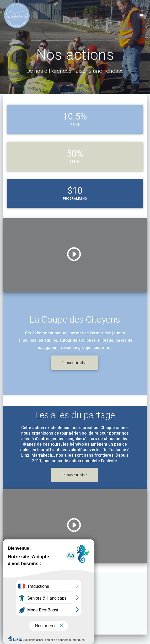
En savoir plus (75, 363)
